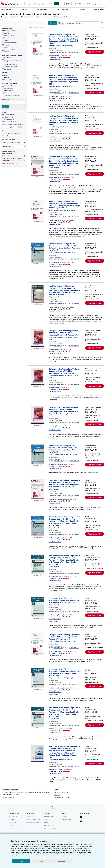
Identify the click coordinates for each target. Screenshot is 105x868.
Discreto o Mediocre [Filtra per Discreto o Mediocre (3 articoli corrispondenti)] (10, 67)
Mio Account (83, 4)
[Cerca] (57, 4)
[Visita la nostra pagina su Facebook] (81, 817)
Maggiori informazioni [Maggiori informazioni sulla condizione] (16, 55)
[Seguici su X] (81, 821)
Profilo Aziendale (49, 816)
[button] (102, 28)
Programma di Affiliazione (33, 819)
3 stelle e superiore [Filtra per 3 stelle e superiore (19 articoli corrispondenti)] (14, 158)
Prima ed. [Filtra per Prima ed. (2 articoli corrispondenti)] (7, 86)
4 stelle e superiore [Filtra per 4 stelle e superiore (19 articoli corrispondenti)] (14, 161)
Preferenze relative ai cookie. (44, 852)
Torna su (52, 808)
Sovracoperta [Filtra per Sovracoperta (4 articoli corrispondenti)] (8, 91)
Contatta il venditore (55, 60)
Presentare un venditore (32, 823)
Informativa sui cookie (50, 832)
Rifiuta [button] (41, 861)
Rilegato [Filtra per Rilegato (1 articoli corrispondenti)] (7, 77)
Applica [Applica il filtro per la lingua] (6, 107)
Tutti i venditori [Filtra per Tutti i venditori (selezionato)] (9, 154)
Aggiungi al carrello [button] (95, 52)
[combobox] (39, 4)
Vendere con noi (99, 10)
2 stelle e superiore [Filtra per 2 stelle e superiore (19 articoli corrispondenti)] (14, 156)
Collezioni (24, 10)
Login (75, 4)
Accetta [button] (21, 861)
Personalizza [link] (62, 861)
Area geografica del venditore (11, 142)
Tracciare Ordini (13, 826)
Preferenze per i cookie (50, 829)
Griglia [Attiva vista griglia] (61, 23)
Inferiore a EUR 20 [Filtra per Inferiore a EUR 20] (9, 117)
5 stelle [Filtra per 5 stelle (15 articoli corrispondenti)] (11, 163)
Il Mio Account (12, 823)
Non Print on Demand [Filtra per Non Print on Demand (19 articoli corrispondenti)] (11, 95)
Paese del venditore (9, 146)
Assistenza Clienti (67, 819)
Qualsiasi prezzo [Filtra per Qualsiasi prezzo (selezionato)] (8, 115)
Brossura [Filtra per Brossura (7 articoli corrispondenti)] (7, 80)
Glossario (57, 795)
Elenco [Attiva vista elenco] (53, 23)
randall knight (14, 17)
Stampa (46, 819)
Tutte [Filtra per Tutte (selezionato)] (5, 75)
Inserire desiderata (8, 798)
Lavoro (46, 823)
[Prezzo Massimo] (15, 127)
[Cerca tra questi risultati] (66, 28)
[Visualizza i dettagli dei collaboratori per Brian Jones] (64, 210)
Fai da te (64, 816)
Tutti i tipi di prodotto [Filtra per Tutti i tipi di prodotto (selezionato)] (10, 31)
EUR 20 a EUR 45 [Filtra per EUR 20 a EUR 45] (9, 119)
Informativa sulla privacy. (18, 856)
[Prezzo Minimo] (6, 127)
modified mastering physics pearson (40, 17)
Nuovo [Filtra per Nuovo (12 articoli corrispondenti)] (6, 58)
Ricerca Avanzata (6, 10)
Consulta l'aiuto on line (61, 792)
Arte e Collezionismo (63, 10)
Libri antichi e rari (42, 10)
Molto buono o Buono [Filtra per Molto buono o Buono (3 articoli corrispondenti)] (11, 64)
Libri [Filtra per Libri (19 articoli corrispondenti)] (6, 33)
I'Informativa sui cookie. (23, 854)
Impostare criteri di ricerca (62, 797)
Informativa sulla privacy (51, 826)
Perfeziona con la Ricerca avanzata (65, 17)
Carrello (11, 829)
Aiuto (100, 4)
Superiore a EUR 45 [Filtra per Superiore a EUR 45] (9, 122)
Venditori (82, 10)
